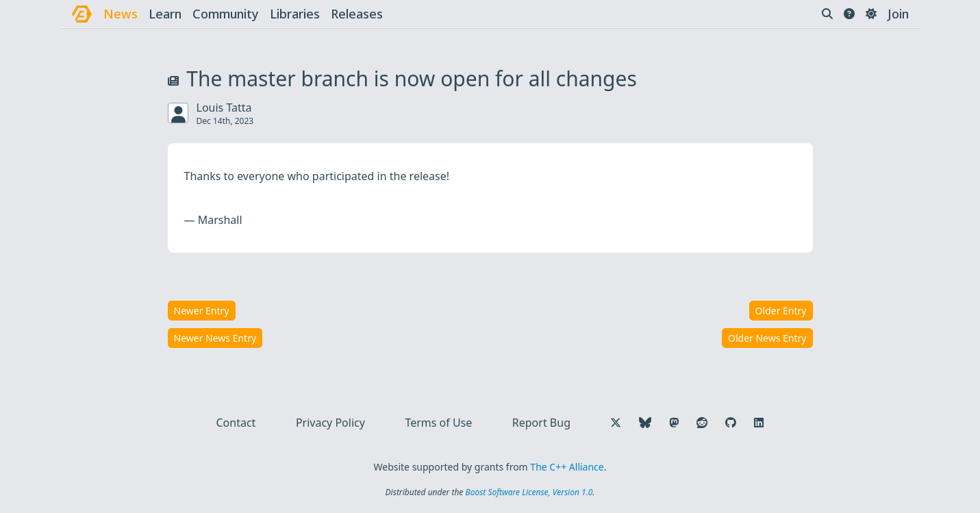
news (121, 14)
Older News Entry (767, 338)
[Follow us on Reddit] (702, 423)
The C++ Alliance (567, 467)
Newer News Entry (215, 338)
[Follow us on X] (616, 423)
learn (165, 14)
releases (357, 14)
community (226, 14)
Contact (236, 423)
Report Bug (541, 423)
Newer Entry (202, 311)
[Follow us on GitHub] (731, 423)
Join (898, 14)
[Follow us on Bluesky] (645, 423)
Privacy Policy (330, 423)
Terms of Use (438, 423)
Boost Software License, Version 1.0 (529, 492)
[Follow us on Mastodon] (674, 423)
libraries (295, 14)
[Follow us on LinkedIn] (759, 423)
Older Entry (781, 311)
